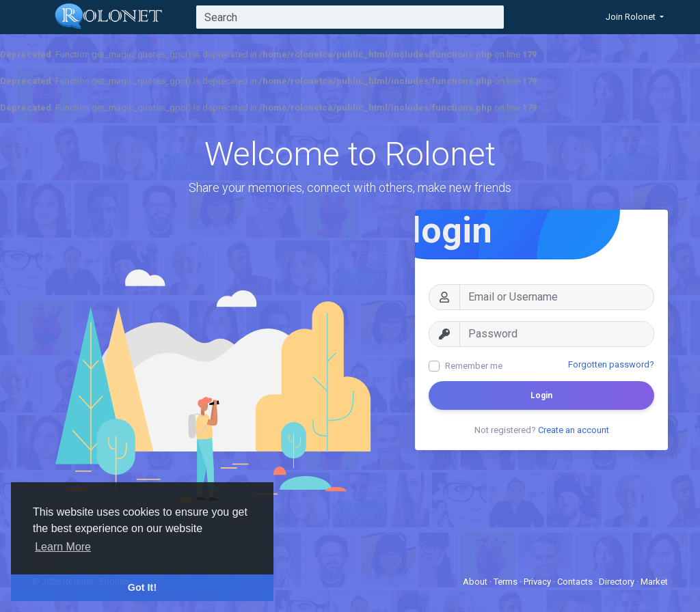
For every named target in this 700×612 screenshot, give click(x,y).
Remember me (474, 366)
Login (541, 395)
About (476, 582)
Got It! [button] (142, 587)
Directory (618, 582)
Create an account (574, 430)
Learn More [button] (63, 547)
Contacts (576, 582)
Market (654, 582)
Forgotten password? (611, 364)
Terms (507, 582)
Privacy (538, 582)
